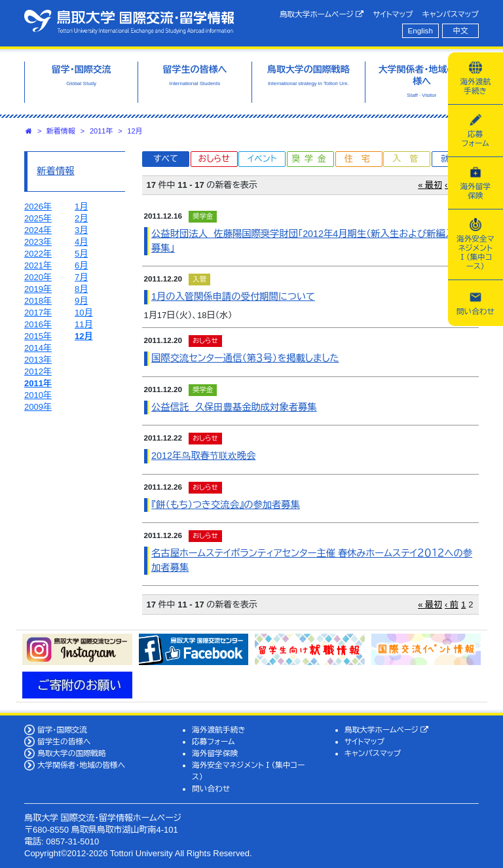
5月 (81, 254)
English (420, 30)
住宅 (362, 159)
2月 (81, 218)
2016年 (38, 324)
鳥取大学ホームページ (322, 14)
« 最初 (430, 185)
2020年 (38, 277)
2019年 (38, 289)
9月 (81, 301)
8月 (81, 289)
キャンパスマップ (451, 14)
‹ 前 (452, 605)
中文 (461, 30)
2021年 (38, 265)
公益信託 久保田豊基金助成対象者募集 (234, 407)
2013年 (38, 360)
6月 (81, 265)
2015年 (38, 336)
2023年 (38, 242)
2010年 (38, 395)
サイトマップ (393, 14)
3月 (81, 230)
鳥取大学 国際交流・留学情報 (129, 22)
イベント (262, 159)
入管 (409, 159)
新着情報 (61, 131)
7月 (81, 277)
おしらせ (214, 159)
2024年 (38, 230)
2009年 (38, 407)
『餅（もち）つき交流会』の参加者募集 (226, 505)
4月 (81, 242)
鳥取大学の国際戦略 (72, 753)
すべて (166, 159)
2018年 (38, 301)
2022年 (38, 254)
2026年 (38, 207)
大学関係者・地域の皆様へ (81, 765)
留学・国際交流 (62, 730)
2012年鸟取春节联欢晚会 (203, 456)
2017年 (38, 313)
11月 (84, 324)
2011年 (101, 131)
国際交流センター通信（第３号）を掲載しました (245, 358)
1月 (81, 207)
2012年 (38, 371)
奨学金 (311, 159)
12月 (135, 131)
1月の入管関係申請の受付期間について (233, 297)
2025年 (38, 218)
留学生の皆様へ (64, 741)
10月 (84, 313)
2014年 (38, 348)
